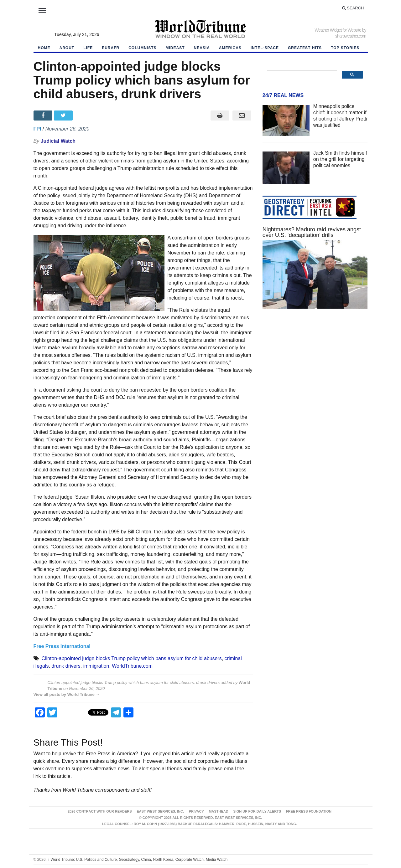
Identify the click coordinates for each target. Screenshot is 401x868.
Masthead (218, 811)
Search (353, 8)
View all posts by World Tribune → (67, 694)
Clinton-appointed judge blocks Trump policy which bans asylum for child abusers (131, 658)
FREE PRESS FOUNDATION (309, 811)
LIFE (88, 48)
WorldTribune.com (132, 666)
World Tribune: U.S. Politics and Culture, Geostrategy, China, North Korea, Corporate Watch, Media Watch (138, 860)
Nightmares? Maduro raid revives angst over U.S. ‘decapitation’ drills (312, 232)
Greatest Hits (305, 48)
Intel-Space (265, 48)
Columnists (142, 48)
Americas (230, 48)
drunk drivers (66, 666)
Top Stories (345, 48)
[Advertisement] (315, 373)
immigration (96, 666)
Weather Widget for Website (338, 30)
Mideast (175, 48)
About (67, 48)
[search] (302, 75)
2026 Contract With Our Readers (100, 811)
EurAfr (111, 48)
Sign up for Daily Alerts (257, 811)
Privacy (196, 811)
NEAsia (202, 48)
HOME (44, 48)
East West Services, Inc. (160, 811)
